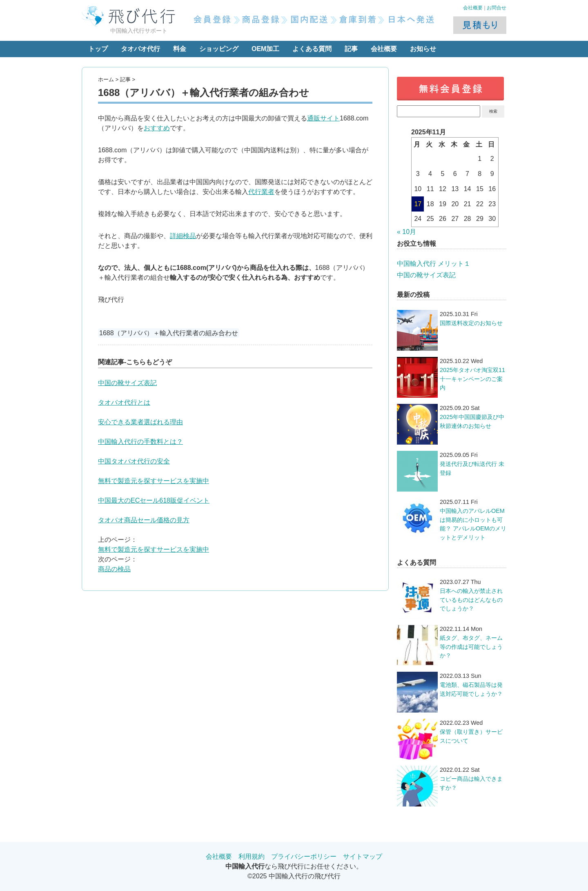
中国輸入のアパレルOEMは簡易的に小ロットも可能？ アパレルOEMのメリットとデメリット (473, 524)
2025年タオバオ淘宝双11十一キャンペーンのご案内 (472, 379)
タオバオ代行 (140, 49)
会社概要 (473, 8)
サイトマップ (363, 856)
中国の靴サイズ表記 (127, 383)
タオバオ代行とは (124, 402)
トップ (98, 49)
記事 (351, 49)
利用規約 (252, 856)
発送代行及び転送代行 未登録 (472, 468)
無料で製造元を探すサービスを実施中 (154, 481)
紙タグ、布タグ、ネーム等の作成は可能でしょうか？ (471, 647)
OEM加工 (265, 49)
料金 (180, 49)
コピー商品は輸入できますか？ (471, 783)
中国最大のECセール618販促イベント (154, 500)
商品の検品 (114, 569)
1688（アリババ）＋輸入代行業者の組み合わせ (169, 333)
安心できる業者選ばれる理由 (140, 422)
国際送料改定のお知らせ (471, 323)
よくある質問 (312, 49)
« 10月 (406, 232)
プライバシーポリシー (304, 856)
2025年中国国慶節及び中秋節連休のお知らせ (472, 421)
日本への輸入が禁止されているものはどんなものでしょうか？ (471, 600)
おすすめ (157, 128)
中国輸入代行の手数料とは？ (140, 442)
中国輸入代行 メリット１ (434, 264)
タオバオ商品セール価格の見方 (144, 520)
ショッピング (219, 49)
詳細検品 (183, 236)
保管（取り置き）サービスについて (471, 736)
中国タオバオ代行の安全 (134, 461)
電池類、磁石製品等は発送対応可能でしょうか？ (471, 689)
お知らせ (423, 49)
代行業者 (261, 192)
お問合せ (497, 8)
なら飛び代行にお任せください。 (294, 866)
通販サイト (323, 118)
